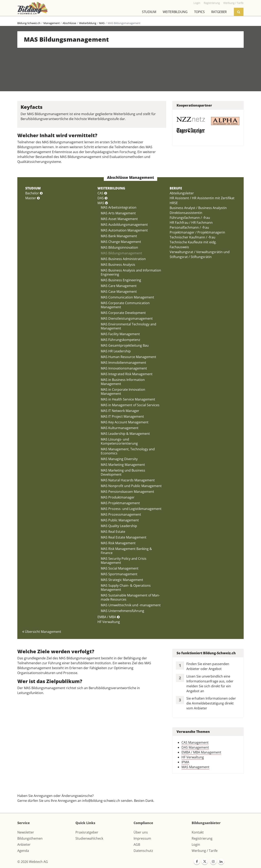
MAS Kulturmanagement (120, 428)
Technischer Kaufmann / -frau (192, 237)
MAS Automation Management (124, 230)
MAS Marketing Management (123, 465)
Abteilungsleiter (182, 193)
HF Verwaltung (109, 622)
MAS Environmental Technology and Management (128, 326)
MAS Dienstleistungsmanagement (127, 318)
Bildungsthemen (30, 838)
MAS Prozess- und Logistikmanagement (131, 509)
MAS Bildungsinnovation (119, 247)
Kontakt (198, 832)
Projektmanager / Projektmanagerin (197, 232)
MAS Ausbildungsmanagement (124, 225)
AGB (137, 845)
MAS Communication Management (127, 297)
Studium (149, 12)
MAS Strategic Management (122, 580)
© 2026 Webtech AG (33, 862)
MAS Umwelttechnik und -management (131, 605)
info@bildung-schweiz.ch (101, 801)
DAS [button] (102, 198)
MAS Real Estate (113, 532)
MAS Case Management (119, 292)
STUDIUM (33, 188)
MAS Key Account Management (125, 422)
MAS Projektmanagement (120, 503)
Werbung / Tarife (205, 851)
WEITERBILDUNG (111, 188)
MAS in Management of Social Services (130, 405)
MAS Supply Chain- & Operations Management (126, 588)
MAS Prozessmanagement (121, 514)
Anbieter (24, 845)
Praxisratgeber (87, 832)
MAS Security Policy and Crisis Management (124, 561)
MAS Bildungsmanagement (121, 253)
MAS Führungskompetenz (121, 340)
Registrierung (202, 838)
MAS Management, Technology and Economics (128, 451)
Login (196, 845)
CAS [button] (102, 193)
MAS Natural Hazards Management (128, 480)
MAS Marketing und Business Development (123, 472)
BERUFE (176, 188)
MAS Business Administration (123, 259)
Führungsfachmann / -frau (190, 218)
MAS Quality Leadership (119, 526)
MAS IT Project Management (122, 416)
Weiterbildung (175, 12)
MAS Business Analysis (118, 265)
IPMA (185, 762)
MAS (102, 23)
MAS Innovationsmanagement (124, 368)
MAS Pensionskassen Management (127, 492)
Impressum (142, 838)
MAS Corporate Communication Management (125, 305)
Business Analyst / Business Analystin (198, 208)
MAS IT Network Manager (120, 411)
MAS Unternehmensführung (122, 611)
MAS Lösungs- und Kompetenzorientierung (119, 441)
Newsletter (26, 832)
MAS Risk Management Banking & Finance (126, 551)
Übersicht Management (42, 632)
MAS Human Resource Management (128, 357)
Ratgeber (219, 12)
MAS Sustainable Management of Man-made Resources (130, 597)
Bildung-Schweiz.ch (29, 23)
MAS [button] (103, 203)
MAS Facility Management (120, 334)
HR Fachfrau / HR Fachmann (191, 223)
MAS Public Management (120, 520)
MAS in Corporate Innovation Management (123, 392)
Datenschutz (143, 851)
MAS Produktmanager (118, 497)
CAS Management (195, 742)
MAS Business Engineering (121, 280)
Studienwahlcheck (89, 838)
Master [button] (33, 198)
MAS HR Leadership (116, 351)
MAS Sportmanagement (119, 574)
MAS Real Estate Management (124, 537)
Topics (199, 12)
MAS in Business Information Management (123, 382)
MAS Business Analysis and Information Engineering (131, 272)
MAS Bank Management (119, 236)
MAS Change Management (121, 242)
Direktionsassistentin (186, 213)
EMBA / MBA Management (201, 752)
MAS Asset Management (119, 219)
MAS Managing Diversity (119, 459)
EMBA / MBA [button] (109, 617)
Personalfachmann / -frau (189, 227)
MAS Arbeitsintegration (119, 207)
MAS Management (195, 767)
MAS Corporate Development (123, 313)
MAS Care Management (119, 286)
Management (52, 23)
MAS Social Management (120, 568)
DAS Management (195, 747)
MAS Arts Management (118, 213)
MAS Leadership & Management (125, 434)
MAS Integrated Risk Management (127, 374)
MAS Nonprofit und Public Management (131, 486)
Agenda (23, 851)
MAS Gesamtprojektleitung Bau (125, 345)
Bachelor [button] (34, 193)
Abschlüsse (69, 23)
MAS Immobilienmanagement (123, 363)
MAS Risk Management (118, 543)
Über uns (141, 832)
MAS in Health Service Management (128, 399)
